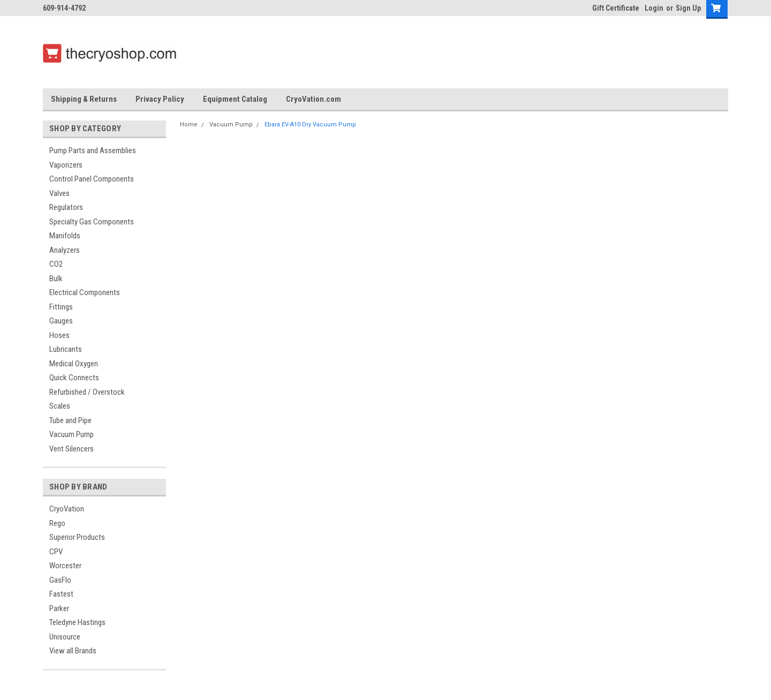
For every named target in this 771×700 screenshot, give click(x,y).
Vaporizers (66, 165)
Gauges (61, 321)
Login (654, 8)
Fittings (61, 307)
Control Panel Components (92, 179)
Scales (60, 406)
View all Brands (73, 651)
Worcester (65, 566)
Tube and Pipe (70, 420)
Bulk (56, 279)
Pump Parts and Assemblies (93, 150)
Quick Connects (74, 378)
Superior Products (77, 537)
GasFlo (60, 580)
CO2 (56, 264)
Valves (59, 193)
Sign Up (688, 8)
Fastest (61, 594)
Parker (59, 608)
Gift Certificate (616, 8)
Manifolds (65, 236)
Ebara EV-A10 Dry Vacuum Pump (310, 125)
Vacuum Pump (71, 434)
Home (189, 125)
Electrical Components (85, 292)
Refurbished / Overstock (87, 392)
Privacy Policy (160, 99)
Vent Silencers (71, 449)
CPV (56, 552)
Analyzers (65, 250)
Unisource (65, 637)
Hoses (59, 335)
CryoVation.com (313, 99)
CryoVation (67, 509)
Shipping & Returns (84, 99)
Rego (57, 523)
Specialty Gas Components (92, 222)
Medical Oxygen (74, 364)
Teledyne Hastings (77, 622)
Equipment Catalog (235, 99)
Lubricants (66, 349)
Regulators (66, 207)
